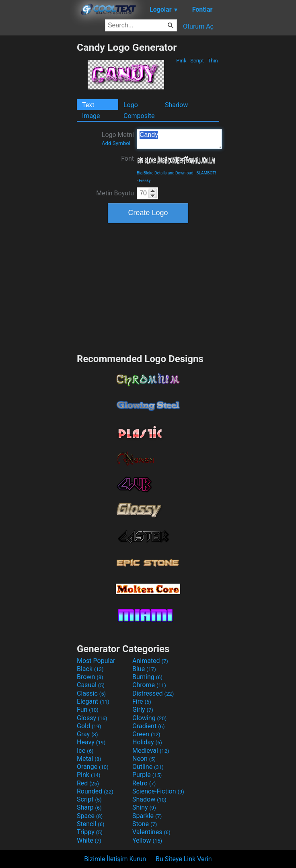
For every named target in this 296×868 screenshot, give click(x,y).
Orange (93, 767)
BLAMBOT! (206, 173)
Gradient (148, 726)
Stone (145, 824)
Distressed (153, 693)
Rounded (95, 791)
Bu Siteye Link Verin (184, 859)
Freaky (145, 181)
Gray (87, 734)
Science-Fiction (158, 791)
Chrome (149, 685)
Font (127, 158)
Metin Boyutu (115, 193)
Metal (89, 759)
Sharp (89, 807)
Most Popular (96, 661)
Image (91, 116)
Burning (147, 677)
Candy (179, 139)
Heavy (91, 742)
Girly (143, 710)
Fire (142, 701)
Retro (144, 783)
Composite (139, 116)
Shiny (144, 807)
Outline (148, 767)
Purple (147, 775)
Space (90, 816)
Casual (91, 685)
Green (146, 734)
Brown (90, 677)
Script (197, 61)
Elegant (93, 701)
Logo (131, 105)
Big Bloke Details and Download (165, 173)
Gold (89, 726)
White (89, 840)
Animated (150, 661)
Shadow (176, 105)
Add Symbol (116, 143)
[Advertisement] (38, 162)
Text (88, 105)
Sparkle (147, 816)
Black (90, 669)
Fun (88, 710)
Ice (85, 751)
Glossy (92, 718)
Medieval (151, 751)
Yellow (147, 840)
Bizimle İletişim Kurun (115, 859)
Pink (181, 61)
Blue (144, 669)
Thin (213, 61)
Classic (91, 693)
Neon (144, 759)
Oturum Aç (198, 26)
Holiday (147, 742)
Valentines (151, 832)
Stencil (90, 824)
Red (88, 783)
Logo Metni (118, 139)
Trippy (90, 832)
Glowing (149, 718)
